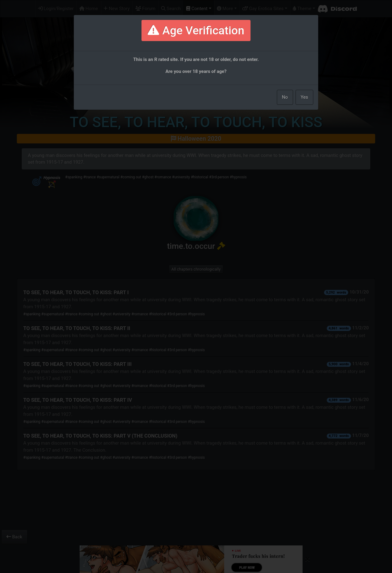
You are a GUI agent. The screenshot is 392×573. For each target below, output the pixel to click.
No (285, 97)
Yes (304, 97)
